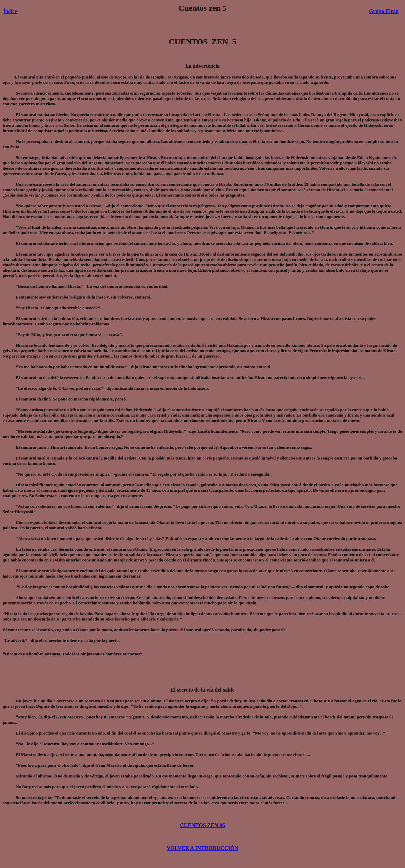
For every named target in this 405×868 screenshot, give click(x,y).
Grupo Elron (384, 11)
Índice (10, 11)
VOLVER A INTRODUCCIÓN (202, 848)
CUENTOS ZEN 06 (203, 825)
